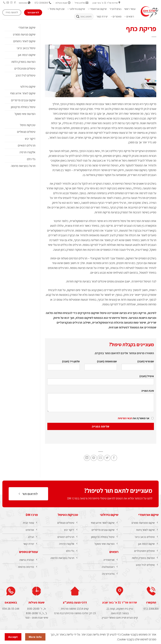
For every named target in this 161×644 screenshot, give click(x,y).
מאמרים (116, 16)
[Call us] (4, 3)
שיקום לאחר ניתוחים (24, 41)
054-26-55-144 (11, 612)
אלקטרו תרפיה (27, 152)
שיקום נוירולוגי (76, 9)
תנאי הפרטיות (125, 418)
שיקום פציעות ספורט (24, 34)
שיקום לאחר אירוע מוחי (23, 93)
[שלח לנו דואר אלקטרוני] (8, 3)
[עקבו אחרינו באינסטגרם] (11, 3)
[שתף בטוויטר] (107, 458)
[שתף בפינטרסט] (94, 458)
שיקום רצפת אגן (27, 55)
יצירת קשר (102, 16)
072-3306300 (151, 612)
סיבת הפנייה (101, 402)
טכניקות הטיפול (68, 515)
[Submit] (78, 17)
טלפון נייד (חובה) (64, 366)
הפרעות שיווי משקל (25, 114)
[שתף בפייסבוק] (114, 458)
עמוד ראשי (130, 9)
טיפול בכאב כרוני (26, 48)
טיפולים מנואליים (26, 132)
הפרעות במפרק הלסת (23, 62)
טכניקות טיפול (56, 9)
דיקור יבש (30, 139)
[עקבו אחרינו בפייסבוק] (15, 3)
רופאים (129, 16)
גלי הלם (31, 159)
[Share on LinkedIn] (87, 458)
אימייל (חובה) (101, 381)
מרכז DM (32, 515)
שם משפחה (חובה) (101, 366)
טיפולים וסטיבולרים (25, 68)
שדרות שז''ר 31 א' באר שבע (120, 606)
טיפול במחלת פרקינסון (23, 107)
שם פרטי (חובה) (138, 366)
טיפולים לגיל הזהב (25, 75)
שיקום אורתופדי (97, 9)
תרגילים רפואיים (27, 145)
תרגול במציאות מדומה (23, 166)
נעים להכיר (115, 9)
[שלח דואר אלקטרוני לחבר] (100, 458)
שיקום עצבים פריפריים (23, 100)
